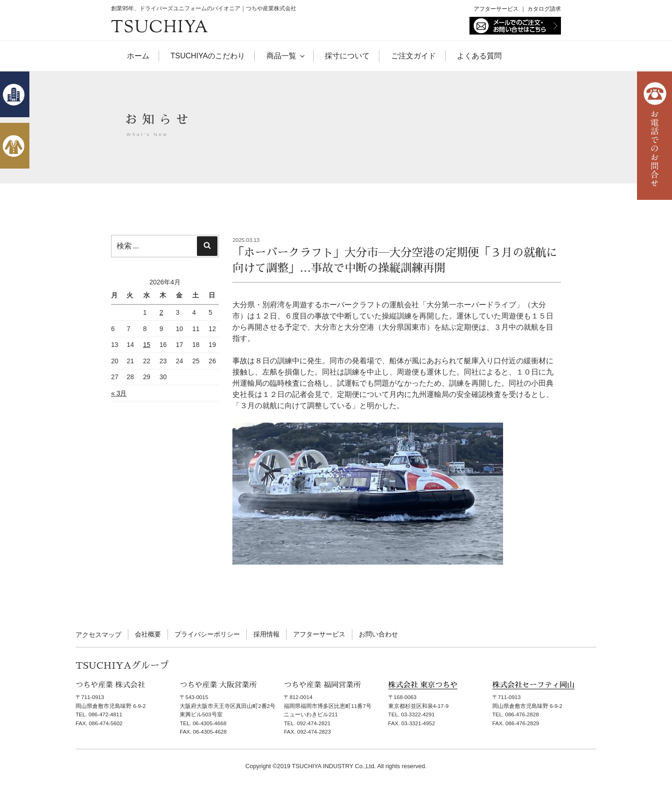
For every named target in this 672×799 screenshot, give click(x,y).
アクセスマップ (98, 635)
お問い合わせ (378, 634)
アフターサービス (496, 9)
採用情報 (266, 634)
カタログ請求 (544, 9)
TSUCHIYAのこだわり (208, 56)
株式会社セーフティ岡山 (533, 685)
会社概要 (148, 634)
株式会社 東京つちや (423, 685)
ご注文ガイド (413, 56)
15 (147, 345)
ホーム (138, 56)
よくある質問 (479, 56)
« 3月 (119, 393)
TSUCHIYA (160, 28)
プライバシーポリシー (207, 634)
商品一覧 (285, 56)
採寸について (347, 56)
